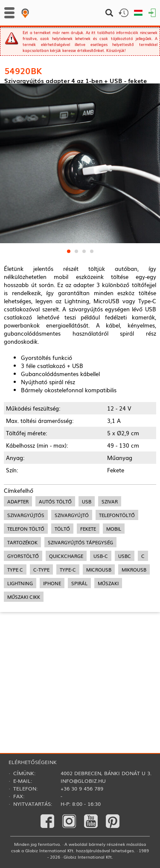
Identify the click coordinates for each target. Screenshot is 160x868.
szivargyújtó (72, 592)
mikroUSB (134, 647)
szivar (110, 578)
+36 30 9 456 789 (82, 788)
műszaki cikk (24, 674)
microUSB (99, 647)
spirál (79, 660)
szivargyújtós (26, 592)
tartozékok (22, 619)
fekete (88, 606)
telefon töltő (26, 606)
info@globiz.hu (83, 781)
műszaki (108, 660)
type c (15, 647)
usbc (125, 633)
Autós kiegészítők (25, 99)
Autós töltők (75, 90)
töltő (62, 606)
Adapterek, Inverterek (30, 90)
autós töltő (55, 578)
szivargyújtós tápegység (80, 619)
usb (87, 578)
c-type (41, 647)
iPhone (52, 660)
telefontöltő (117, 592)
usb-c (101, 633)
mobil (114, 606)
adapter (18, 578)
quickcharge (66, 633)
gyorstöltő (23, 633)
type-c (68, 647)
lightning (20, 660)
